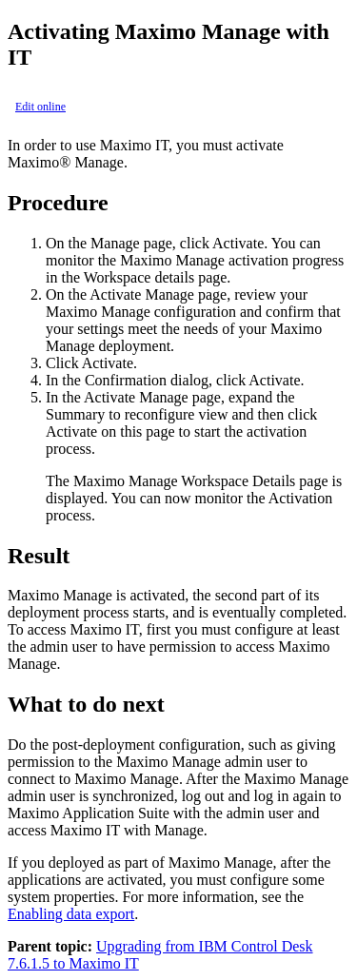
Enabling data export (71, 914)
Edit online (40, 107)
